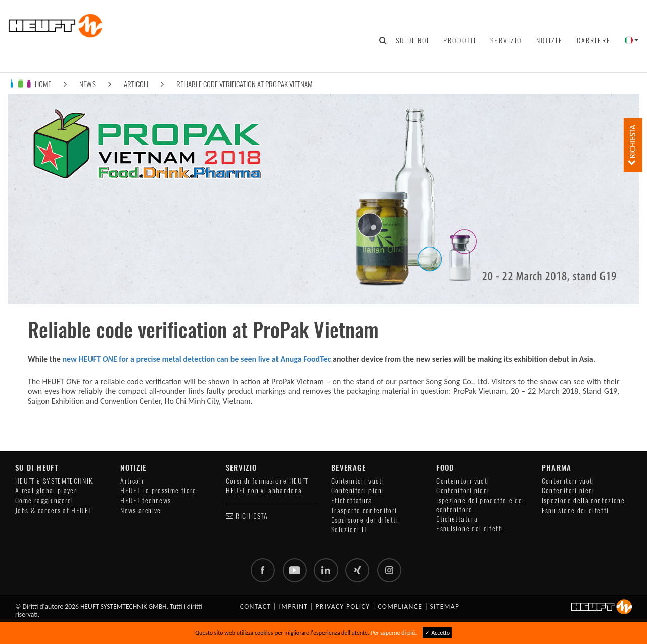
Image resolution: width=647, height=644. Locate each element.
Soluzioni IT (349, 530)
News (87, 84)
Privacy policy (343, 606)
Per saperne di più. (394, 633)
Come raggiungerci (44, 500)
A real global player (46, 491)
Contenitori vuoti (358, 481)
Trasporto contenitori (364, 510)
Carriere (594, 40)
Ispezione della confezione (583, 500)
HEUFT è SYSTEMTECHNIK (54, 481)
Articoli (136, 84)
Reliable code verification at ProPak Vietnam (245, 84)
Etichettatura (352, 500)
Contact (256, 606)
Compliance (400, 606)
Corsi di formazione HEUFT (267, 481)
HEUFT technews (146, 500)
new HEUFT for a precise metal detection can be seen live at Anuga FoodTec (196, 359)
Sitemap (445, 606)
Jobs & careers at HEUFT (53, 510)
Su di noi (412, 40)
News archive (141, 510)
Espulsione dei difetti (365, 520)
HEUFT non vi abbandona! (265, 491)
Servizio (506, 40)
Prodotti (460, 40)
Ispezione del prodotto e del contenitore (480, 505)
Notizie (549, 40)
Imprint (294, 606)
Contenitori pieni (358, 491)
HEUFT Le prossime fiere (158, 491)
